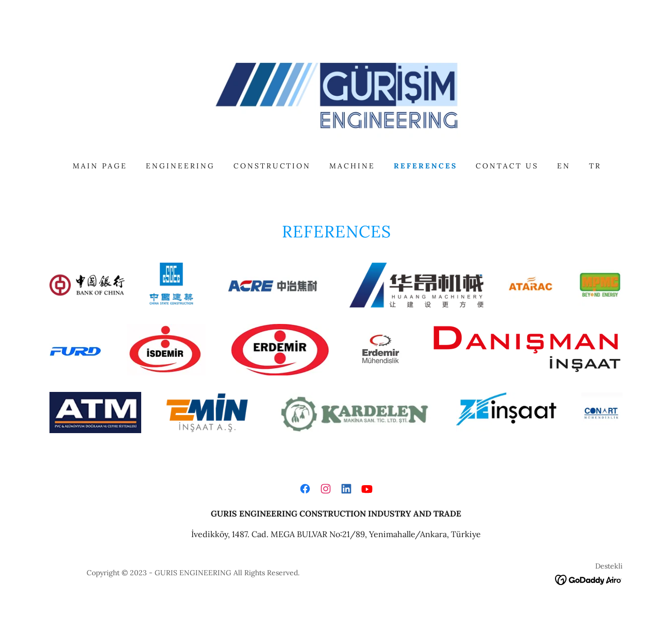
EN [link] (564, 166)
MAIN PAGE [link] (100, 166)
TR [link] (595, 166)
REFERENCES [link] (425, 166)
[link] (336, 95)
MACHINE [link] (352, 166)
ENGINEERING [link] (180, 166)
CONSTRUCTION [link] (272, 166)
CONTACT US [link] (507, 166)
